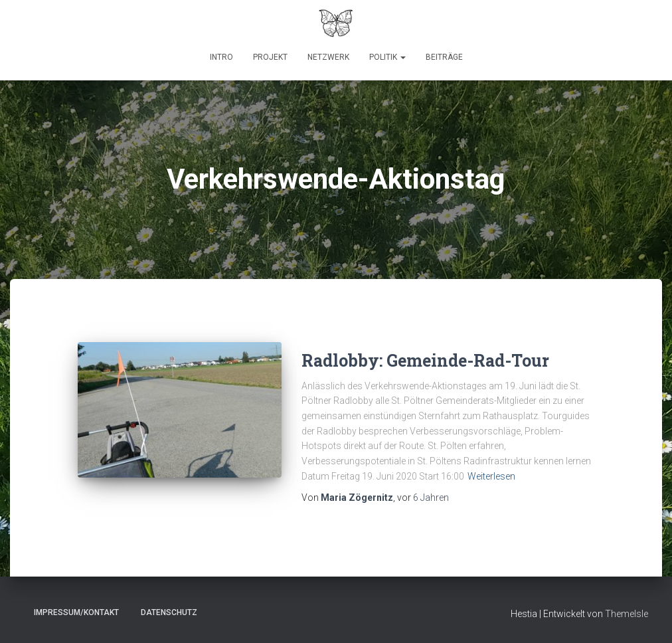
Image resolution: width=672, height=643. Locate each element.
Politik (387, 57)
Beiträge (444, 57)
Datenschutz (169, 612)
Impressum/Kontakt (76, 612)
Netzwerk (328, 57)
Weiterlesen (491, 476)
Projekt (270, 57)
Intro (221, 57)
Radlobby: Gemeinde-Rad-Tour (425, 360)
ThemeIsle (627, 614)
